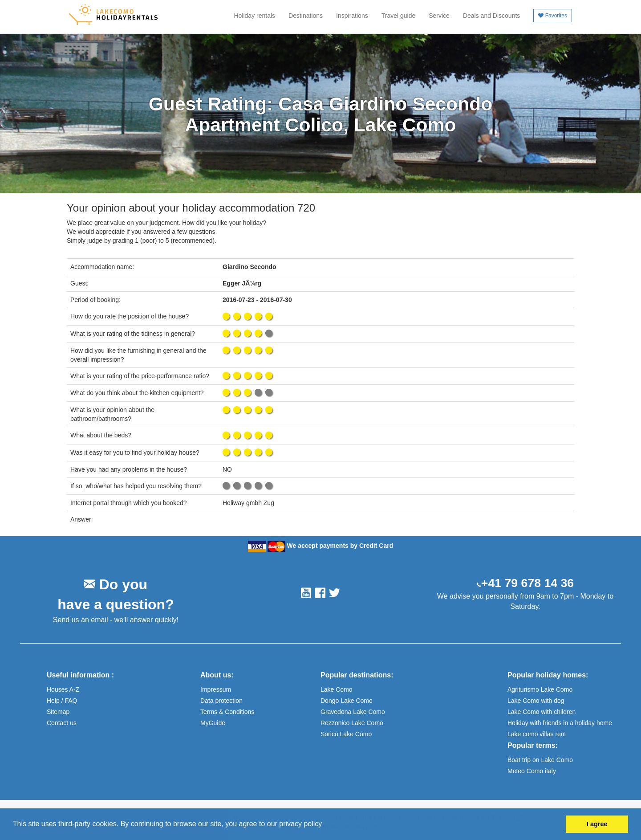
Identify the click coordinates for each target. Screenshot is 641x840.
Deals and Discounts (491, 16)
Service (439, 16)
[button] (325, 825)
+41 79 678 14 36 (527, 583)
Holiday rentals (254, 16)
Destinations (306, 16)
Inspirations (352, 16)
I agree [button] (597, 824)
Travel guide (399, 16)
